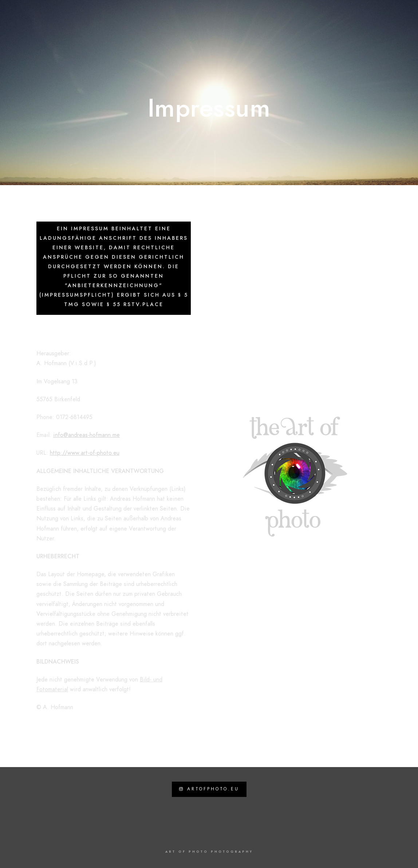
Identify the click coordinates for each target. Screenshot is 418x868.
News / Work (194, 30)
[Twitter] (364, 15)
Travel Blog (237, 30)
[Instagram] (377, 15)
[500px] (390, 15)
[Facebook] (351, 15)
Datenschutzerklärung (326, 30)
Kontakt (274, 30)
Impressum (380, 30)
